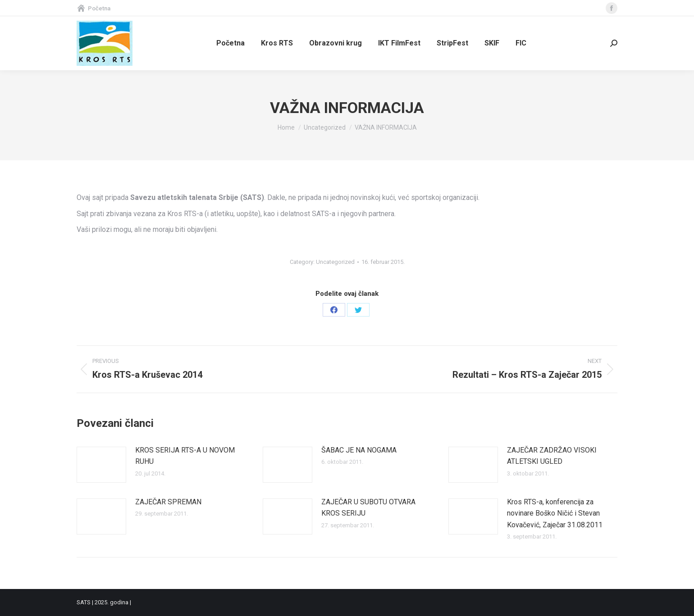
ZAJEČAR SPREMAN (168, 502)
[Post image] (101, 465)
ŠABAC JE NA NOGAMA (359, 450)
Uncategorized (335, 262)
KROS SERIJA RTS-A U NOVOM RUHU (185, 456)
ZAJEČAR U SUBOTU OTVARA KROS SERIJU (368, 508)
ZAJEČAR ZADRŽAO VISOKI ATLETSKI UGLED (552, 456)
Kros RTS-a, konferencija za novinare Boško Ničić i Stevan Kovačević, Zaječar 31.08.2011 (555, 513)
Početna (94, 8)
